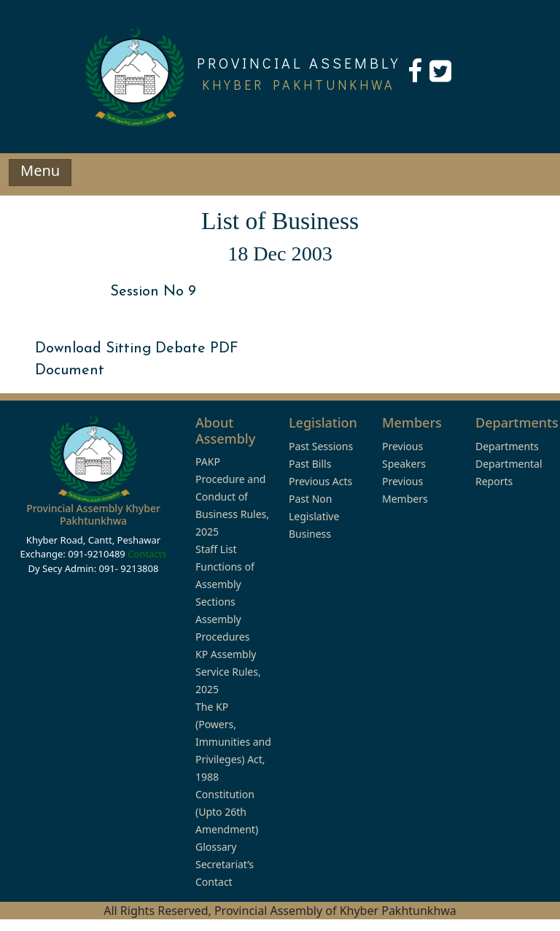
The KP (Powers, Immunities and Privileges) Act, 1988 (233, 742)
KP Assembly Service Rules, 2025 (228, 672)
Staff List (216, 549)
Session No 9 (153, 292)
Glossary (216, 847)
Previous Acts (320, 481)
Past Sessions (321, 446)
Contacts (147, 554)
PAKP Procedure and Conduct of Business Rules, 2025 (232, 497)
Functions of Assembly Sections (225, 584)
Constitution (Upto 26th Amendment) (227, 812)
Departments (507, 446)
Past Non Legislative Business (314, 516)
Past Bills (310, 464)
